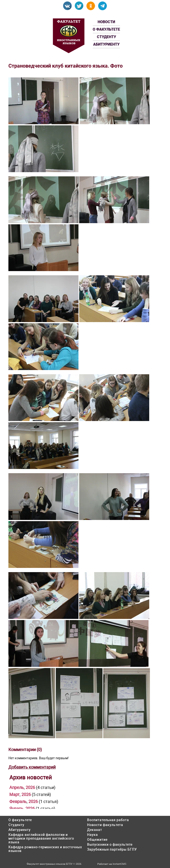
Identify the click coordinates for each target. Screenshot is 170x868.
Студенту (106, 37)
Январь (16, 808)
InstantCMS (119, 864)
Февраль (18, 801)
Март (14, 794)
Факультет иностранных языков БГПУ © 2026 (54, 864)
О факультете (106, 29)
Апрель (17, 787)
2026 (30, 787)
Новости (106, 22)
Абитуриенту (106, 44)
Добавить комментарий (32, 767)
